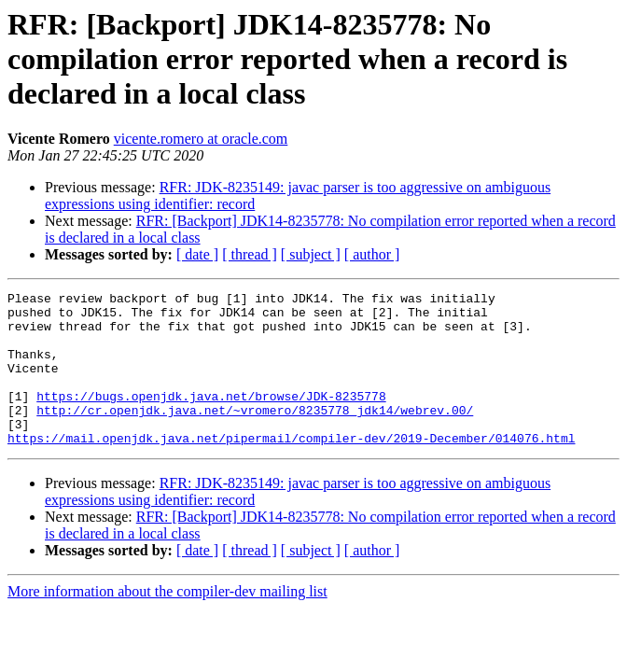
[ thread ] (250, 254)
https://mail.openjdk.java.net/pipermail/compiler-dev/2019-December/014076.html (291, 469)
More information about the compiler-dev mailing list (167, 622)
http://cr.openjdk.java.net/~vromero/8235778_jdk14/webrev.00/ (255, 435)
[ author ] (372, 254)
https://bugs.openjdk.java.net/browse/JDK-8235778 (211, 418)
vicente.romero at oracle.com (201, 139)
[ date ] (197, 254)
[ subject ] (311, 254)
